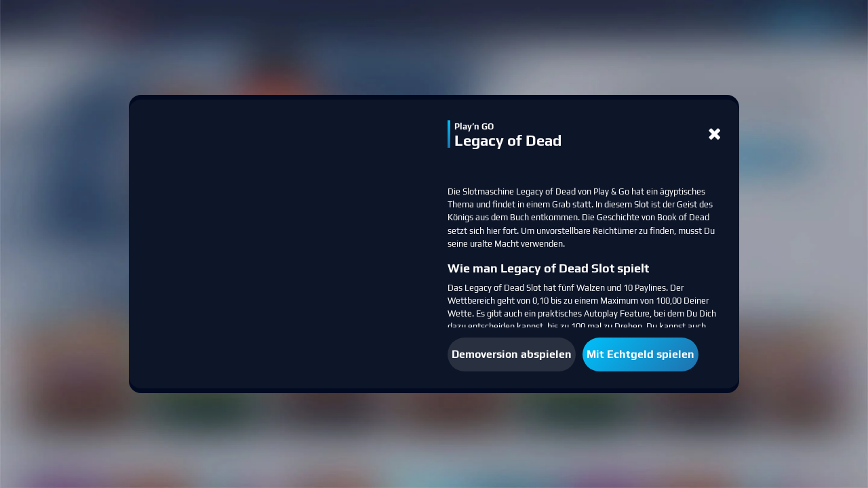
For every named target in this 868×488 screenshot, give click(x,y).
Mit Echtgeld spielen (640, 354)
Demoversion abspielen (512, 354)
